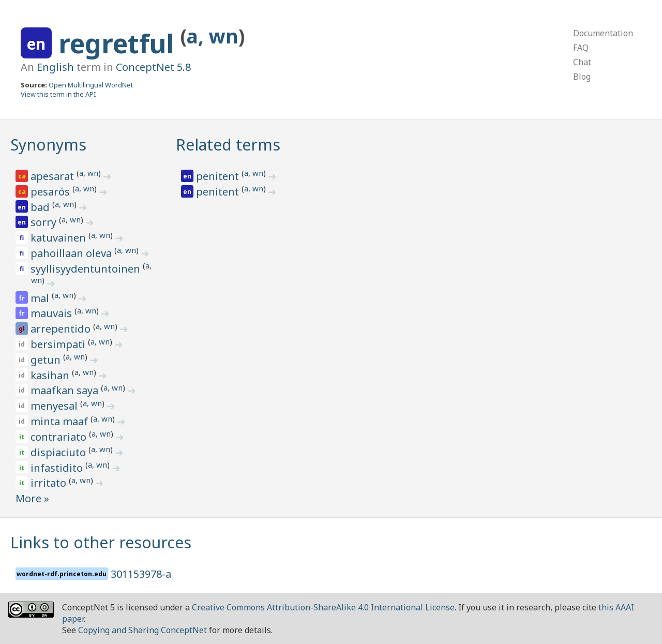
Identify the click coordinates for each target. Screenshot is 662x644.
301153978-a (141, 574)
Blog (582, 77)
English (55, 67)
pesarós (51, 192)
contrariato (60, 437)
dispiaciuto (59, 452)
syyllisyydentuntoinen (87, 269)
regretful (119, 43)
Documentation (603, 33)
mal (41, 298)
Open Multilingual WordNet (91, 85)
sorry (45, 222)
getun (47, 360)
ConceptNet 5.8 (153, 67)
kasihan (51, 375)
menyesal (55, 406)
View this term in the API (58, 94)
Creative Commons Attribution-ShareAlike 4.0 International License (323, 607)
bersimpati (59, 344)
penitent (219, 176)
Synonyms (48, 145)
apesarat (54, 176)
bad (41, 207)
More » (32, 498)
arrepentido (62, 329)
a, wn (213, 36)
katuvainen (59, 238)
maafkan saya (66, 390)
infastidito (58, 468)
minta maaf (61, 421)
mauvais (52, 313)
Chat (582, 62)
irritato (50, 483)
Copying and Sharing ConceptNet (142, 630)
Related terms (228, 145)
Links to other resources (101, 542)
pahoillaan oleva (72, 253)
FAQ (581, 48)
